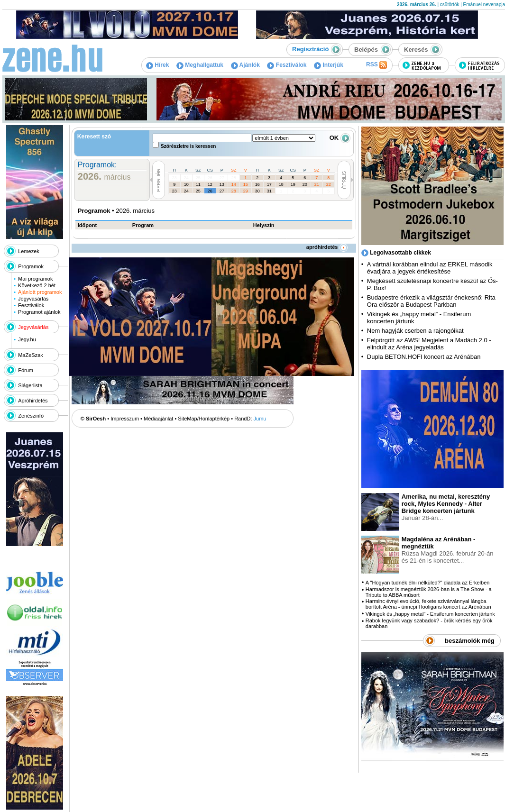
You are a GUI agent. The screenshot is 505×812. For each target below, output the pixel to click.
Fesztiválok (287, 65)
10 (186, 184)
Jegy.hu (27, 339)
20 (305, 184)
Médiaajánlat (158, 419)
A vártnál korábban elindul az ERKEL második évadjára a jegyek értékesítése (430, 268)
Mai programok (35, 279)
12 (210, 184)
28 (234, 178)
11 (198, 184)
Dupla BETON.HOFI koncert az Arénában (425, 357)
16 (257, 184)
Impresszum (125, 419)
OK (340, 138)
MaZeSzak (31, 355)
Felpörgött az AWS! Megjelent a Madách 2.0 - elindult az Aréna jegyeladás (429, 344)
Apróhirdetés (33, 401)
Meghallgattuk (200, 65)
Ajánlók (245, 65)
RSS (376, 65)
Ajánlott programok (40, 292)
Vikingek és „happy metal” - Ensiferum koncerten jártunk (430, 614)
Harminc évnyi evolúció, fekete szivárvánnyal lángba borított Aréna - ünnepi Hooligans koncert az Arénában (428, 604)
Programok (31, 266)
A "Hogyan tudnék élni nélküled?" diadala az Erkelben (428, 583)
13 (222, 184)
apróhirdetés (327, 247)
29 (246, 191)
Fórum (26, 370)
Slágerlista (30, 385)
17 (269, 184)
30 (257, 191)
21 (317, 184)
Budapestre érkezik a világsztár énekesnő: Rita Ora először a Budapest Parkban (431, 301)
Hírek (157, 65)
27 (222, 178)
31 (269, 191)
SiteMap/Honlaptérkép (204, 419)
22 (329, 184)
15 (246, 184)
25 (198, 178)
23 (174, 178)
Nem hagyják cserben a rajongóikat (415, 331)
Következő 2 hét (37, 285)
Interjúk (329, 65)
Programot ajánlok (39, 312)
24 (186, 178)
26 (210, 178)
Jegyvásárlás (33, 299)
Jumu (260, 419)
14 (234, 184)
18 (281, 184)
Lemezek (29, 251)
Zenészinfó (31, 416)
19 (293, 184)
